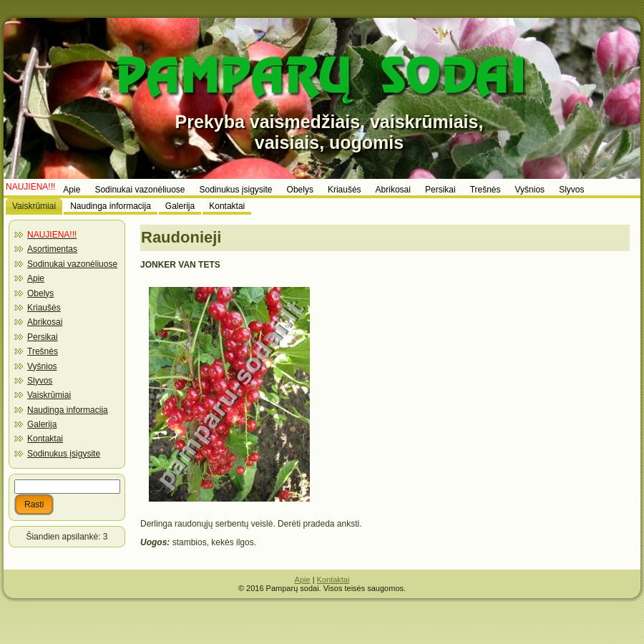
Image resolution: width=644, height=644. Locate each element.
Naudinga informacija (68, 410)
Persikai (43, 337)
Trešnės (43, 351)
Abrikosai (45, 322)
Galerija (42, 424)
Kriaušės (44, 308)
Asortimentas (52, 249)
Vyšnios (42, 366)
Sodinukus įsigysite (64, 454)
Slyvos (40, 381)
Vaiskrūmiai (49, 395)
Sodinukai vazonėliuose (72, 264)
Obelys (40, 293)
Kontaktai (45, 439)
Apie (36, 278)
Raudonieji (181, 237)
